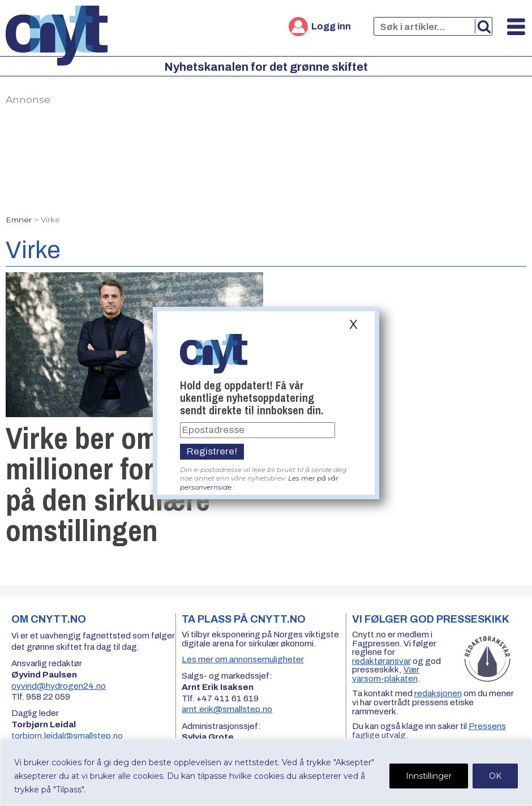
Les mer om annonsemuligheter (243, 659)
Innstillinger (429, 776)
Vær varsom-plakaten (386, 674)
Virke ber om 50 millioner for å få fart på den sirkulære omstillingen (129, 484)
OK (495, 776)
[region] (266, 772)
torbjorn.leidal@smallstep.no (67, 736)
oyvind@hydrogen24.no (59, 686)
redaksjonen (438, 693)
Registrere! (212, 451)
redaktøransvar (381, 661)
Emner (19, 220)
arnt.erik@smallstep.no (227, 709)
